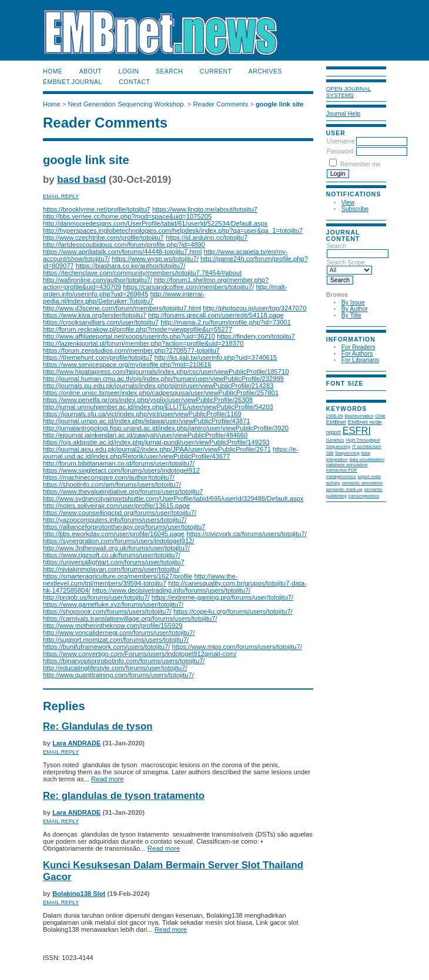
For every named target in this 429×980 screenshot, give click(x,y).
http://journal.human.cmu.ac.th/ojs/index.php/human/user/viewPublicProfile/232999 (163, 379)
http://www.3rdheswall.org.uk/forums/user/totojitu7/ (116, 548)
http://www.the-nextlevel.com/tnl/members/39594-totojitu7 (140, 580)
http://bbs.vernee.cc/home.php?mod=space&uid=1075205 (127, 216)
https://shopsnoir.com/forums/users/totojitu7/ (107, 611)
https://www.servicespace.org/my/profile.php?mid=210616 (127, 364)
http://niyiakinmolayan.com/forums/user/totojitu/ (111, 569)
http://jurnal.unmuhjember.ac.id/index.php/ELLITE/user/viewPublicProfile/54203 (158, 407)
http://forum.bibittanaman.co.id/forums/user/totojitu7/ (119, 463)
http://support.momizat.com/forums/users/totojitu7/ (116, 640)
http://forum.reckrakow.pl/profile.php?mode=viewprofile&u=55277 (138, 329)
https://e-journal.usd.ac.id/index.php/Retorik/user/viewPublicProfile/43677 (171, 453)
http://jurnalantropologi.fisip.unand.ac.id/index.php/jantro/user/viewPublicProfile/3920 (166, 428)
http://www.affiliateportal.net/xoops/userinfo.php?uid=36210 (129, 336)
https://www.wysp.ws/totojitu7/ (155, 259)
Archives (265, 71)
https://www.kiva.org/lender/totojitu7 (95, 315)
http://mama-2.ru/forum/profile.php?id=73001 (226, 322)
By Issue (353, 302)
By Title (351, 315)
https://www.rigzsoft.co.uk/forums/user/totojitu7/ (112, 555)
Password (340, 151)
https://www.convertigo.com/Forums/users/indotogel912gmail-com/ (140, 654)
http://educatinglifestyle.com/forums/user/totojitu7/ (115, 668)
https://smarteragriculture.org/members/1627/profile (118, 576)
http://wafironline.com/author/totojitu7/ (98, 280)
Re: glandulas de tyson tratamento (124, 796)
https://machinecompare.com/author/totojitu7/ (109, 477)
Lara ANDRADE (76, 743)
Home (53, 71)
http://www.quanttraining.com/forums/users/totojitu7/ (118, 675)
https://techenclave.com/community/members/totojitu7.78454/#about (142, 273)
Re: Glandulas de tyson (98, 726)
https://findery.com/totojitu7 (256, 336)
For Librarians (360, 360)
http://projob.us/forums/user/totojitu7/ (96, 597)
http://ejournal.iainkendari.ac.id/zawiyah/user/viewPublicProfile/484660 (145, 435)
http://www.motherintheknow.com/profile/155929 (113, 626)
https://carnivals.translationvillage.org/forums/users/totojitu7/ (130, 618)
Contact (134, 82)
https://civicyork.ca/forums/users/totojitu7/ (247, 534)
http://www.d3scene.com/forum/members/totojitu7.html (122, 308)
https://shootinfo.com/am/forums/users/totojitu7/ (112, 484)
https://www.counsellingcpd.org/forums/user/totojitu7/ (120, 513)
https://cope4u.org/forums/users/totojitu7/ (233, 611)
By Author (355, 309)
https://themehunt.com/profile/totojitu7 (98, 357)
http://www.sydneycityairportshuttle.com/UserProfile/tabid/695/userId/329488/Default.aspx (173, 499)
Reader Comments (220, 104)
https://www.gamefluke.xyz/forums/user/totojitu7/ (113, 604)
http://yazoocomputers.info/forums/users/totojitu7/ (115, 520)
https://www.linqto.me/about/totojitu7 (205, 209)
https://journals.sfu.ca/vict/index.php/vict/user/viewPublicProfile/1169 (142, 414)
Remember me (361, 164)
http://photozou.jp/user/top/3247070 (254, 308)
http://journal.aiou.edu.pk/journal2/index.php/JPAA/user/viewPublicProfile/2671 (157, 449)
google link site (279, 104)
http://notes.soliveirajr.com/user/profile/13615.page (116, 506)
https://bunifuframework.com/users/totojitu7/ (106, 647)
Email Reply (61, 196)
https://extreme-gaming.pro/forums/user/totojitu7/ (222, 597)
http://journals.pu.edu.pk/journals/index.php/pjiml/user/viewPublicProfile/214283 (158, 386)
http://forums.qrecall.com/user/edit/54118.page (216, 315)
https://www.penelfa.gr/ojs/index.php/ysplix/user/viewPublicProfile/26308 (148, 400)
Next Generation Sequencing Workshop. (127, 104)
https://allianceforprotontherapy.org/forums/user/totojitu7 (124, 527)
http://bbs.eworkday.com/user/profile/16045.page (114, 534)
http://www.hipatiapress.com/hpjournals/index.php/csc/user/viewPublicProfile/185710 (166, 372)
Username (341, 141)
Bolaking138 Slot (79, 894)
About (91, 71)
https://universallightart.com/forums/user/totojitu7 (114, 562)
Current (216, 71)
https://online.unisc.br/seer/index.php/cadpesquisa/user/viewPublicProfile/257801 (161, 393)
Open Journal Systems (349, 92)
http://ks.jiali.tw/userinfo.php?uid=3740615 (216, 357)
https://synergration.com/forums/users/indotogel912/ (118, 541)
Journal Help (343, 114)
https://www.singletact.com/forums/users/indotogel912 (121, 470)
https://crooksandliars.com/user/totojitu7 (101, 322)
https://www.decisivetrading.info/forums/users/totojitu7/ (171, 590)
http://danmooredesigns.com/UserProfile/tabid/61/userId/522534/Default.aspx (155, 223)
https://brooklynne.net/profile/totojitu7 (97, 209)
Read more (107, 779)
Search (169, 71)
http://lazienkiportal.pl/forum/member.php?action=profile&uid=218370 (143, 343)
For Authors (357, 354)
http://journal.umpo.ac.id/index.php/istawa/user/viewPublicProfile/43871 (147, 421)
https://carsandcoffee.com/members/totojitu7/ (188, 287)
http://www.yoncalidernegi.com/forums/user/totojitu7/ (119, 633)
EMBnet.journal (73, 82)
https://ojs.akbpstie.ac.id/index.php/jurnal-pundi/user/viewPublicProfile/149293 (156, 442)
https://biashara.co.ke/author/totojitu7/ (131, 266)
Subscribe (355, 209)
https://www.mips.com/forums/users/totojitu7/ (237, 647)
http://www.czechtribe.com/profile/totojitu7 (103, 238)
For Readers (358, 347)
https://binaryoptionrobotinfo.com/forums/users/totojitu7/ (124, 661)
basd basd (81, 180)
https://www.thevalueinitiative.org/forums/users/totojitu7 (123, 491)
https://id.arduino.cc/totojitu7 (207, 238)
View (348, 203)
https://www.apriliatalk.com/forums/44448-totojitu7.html (122, 252)
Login (129, 71)
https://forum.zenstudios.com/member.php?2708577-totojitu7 (131, 350)
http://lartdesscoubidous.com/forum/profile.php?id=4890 (124, 245)
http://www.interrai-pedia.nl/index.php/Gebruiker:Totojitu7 (124, 297)
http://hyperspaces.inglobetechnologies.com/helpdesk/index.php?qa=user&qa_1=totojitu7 (173, 230)
